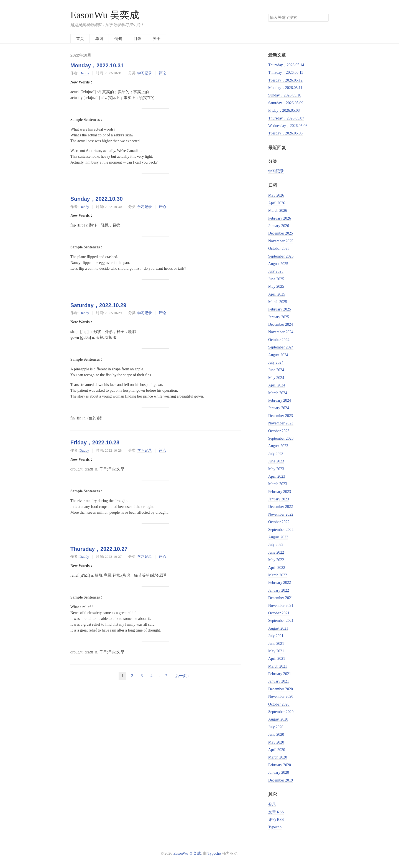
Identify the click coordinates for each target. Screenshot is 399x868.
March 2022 (278, 575)
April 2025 (277, 294)
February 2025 (280, 309)
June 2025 (276, 279)
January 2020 (279, 772)
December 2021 (281, 598)
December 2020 (281, 689)
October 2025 (279, 249)
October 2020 (279, 704)
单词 (99, 39)
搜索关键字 (268, 14)
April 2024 (277, 385)
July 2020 (276, 727)
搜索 (324, 18)
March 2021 (278, 666)
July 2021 (276, 636)
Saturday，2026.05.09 (286, 103)
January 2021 (279, 681)
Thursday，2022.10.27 (99, 549)
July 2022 (276, 545)
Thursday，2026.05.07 (286, 118)
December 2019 (281, 780)
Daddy (84, 73)
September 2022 (281, 530)
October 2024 (279, 340)
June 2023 (276, 461)
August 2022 (278, 537)
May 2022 (276, 560)
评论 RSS (276, 820)
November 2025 (281, 241)
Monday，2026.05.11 (285, 88)
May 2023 (276, 469)
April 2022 (277, 568)
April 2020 (277, 750)
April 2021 (277, 659)
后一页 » (182, 676)
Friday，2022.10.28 (95, 442)
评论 (162, 73)
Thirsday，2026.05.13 (286, 72)
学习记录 (145, 73)
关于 (157, 39)
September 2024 (281, 347)
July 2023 (276, 454)
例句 (118, 39)
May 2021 (276, 651)
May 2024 (276, 378)
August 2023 (278, 446)
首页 (80, 39)
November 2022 (281, 514)
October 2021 (279, 613)
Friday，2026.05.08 (284, 110)
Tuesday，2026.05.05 (285, 133)
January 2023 (279, 499)
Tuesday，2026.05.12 (285, 80)
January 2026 (279, 226)
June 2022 (276, 552)
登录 (272, 804)
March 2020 (278, 757)
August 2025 (278, 264)
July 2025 (276, 271)
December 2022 (281, 507)
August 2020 (278, 719)
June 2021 (276, 644)
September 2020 (281, 712)
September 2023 (281, 438)
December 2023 (281, 416)
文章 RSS (276, 812)
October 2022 (279, 522)
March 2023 (278, 484)
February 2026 (280, 218)
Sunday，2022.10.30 (97, 199)
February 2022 (280, 583)
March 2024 (278, 393)
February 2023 (280, 492)
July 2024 (276, 362)
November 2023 (281, 423)
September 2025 (281, 256)
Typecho (275, 827)
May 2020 (276, 742)
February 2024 (280, 400)
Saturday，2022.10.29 (98, 305)
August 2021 (278, 628)
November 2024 (281, 332)
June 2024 (276, 370)
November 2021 (281, 606)
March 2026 (278, 211)
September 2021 (281, 621)
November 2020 (281, 697)
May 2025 (276, 287)
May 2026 (276, 195)
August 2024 (278, 355)
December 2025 (281, 233)
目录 (137, 39)
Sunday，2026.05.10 (285, 95)
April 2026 (277, 203)
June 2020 (276, 735)
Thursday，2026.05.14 (286, 65)
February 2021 (280, 674)
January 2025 (279, 317)
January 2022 (279, 590)
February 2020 (280, 765)
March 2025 (278, 302)
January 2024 (279, 408)
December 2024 (281, 324)
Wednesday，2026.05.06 (288, 126)
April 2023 (277, 476)
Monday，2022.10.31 (97, 65)
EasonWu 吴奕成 (105, 15)
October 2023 (279, 431)
